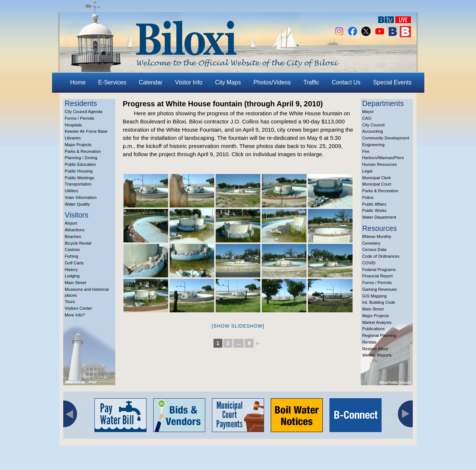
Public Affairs (374, 204)
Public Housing (79, 171)
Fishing (71, 256)
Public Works (374, 210)
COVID (369, 263)
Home (78, 82)
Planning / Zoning (81, 158)
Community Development (386, 138)
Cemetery (371, 243)
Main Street (75, 283)
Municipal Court (377, 184)
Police (368, 197)
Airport (71, 223)
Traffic (311, 82)
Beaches (73, 236)
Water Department (379, 217)
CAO (367, 118)
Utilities (71, 191)
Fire (366, 151)
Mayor (368, 112)
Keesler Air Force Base (86, 131)
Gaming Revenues (379, 289)
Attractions (75, 230)
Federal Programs (379, 270)
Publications (374, 329)
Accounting (373, 131)
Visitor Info (189, 82)
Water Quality (77, 204)
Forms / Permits (79, 118)
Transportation (78, 184)
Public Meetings (79, 178)
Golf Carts (74, 263)
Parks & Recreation (83, 151)
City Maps (228, 82)
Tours (70, 302)
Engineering (373, 145)
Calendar (151, 82)
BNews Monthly (377, 236)
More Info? (75, 315)
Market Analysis (377, 322)
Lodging (72, 276)
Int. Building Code (379, 302)
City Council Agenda (83, 112)
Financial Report (377, 276)
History (71, 270)
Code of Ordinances (381, 256)
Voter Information (81, 197)
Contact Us (346, 82)
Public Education (80, 164)
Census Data (374, 250)
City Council (373, 125)
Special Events (392, 82)
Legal (367, 171)
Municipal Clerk (377, 178)
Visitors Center (78, 308)
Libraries (73, 138)
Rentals (369, 342)
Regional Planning (379, 335)
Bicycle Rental (78, 243)
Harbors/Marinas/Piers (383, 158)
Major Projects (78, 145)
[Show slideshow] (238, 326)
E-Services (112, 82)
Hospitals (73, 125)
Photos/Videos (272, 82)
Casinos (72, 250)
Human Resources (379, 164)
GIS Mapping (374, 296)
